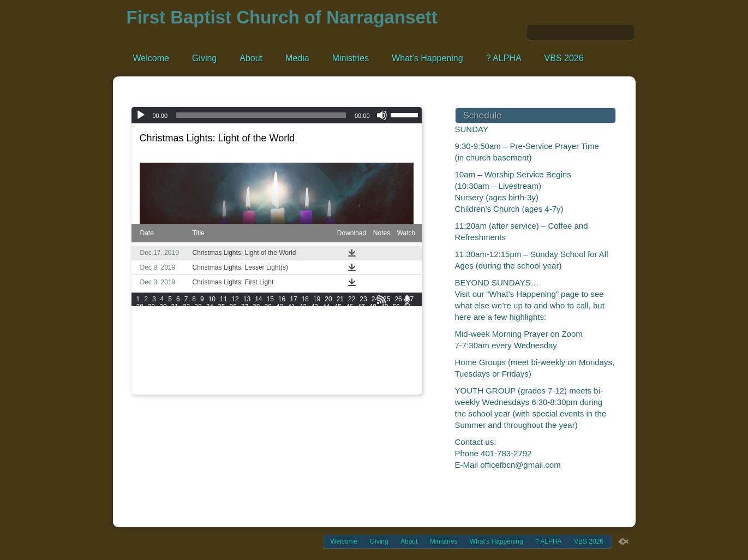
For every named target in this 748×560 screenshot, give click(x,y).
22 (352, 299)
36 (233, 307)
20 (328, 299)
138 (172, 345)
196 (234, 368)
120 (172, 337)
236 (295, 383)
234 (264, 383)
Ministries (351, 58)
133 (371, 337)
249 (218, 391)
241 (371, 383)
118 (142, 337)
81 (198, 322)
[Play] (141, 115)
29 (151, 307)
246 (172, 391)
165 (310, 353)
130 (325, 337)
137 (157, 345)
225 (402, 376)
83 (221, 322)
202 (325, 368)
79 (175, 322)
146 (295, 345)
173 (157, 360)
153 (402, 345)
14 (258, 299)
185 (340, 360)
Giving (204, 58)
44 (326, 307)
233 (249, 383)
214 (234, 376)
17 (293, 299)
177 (218, 360)
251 (249, 391)
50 (396, 307)
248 (203, 391)
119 (157, 337)
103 (188, 330)
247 (188, 391)
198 (264, 368)
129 (310, 337)
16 (282, 299)
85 (245, 322)
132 (356, 337)
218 (295, 376)
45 (338, 307)
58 (210, 314)
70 (349, 314)
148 (325, 345)
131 (340, 337)
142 (234, 345)
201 (310, 368)
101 (157, 330)
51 (408, 307)
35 (221, 307)
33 (198, 307)
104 (203, 330)
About (251, 58)
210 (172, 376)
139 (188, 345)
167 (340, 353)
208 (142, 376)
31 (175, 307)
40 (280, 307)
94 (349, 322)
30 (163, 307)
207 (402, 368)
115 (371, 330)
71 (361, 314)
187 (371, 360)
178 (234, 360)
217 (279, 376)
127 (279, 337)
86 (256, 322)
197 (249, 368)
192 (172, 368)
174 (172, 360)
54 (163, 314)
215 (249, 376)
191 (157, 368)
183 (310, 360)
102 (172, 330)
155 (157, 353)
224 (386, 376)
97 (384, 322)
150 (356, 345)
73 (384, 314)
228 (172, 383)
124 (234, 337)
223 (371, 376)
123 (218, 337)
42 (303, 307)
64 (280, 314)
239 (340, 383)
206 (386, 368)
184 (325, 360)
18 (305, 299)
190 (142, 368)
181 (279, 360)
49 (384, 307)
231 (218, 383)
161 (249, 353)
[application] (277, 115)
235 (279, 383)
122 (203, 337)
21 (340, 299)
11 (223, 299)
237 (310, 383)
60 (233, 314)
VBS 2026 (564, 58)
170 (386, 353)
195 (218, 368)
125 (249, 337)
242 (386, 383)
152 (386, 345)
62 (256, 314)
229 (188, 383)
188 (386, 360)
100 (142, 330)
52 (140, 314)
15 (270, 299)
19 (317, 299)
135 (402, 337)
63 (268, 314)
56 (186, 314)
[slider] (261, 115)
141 (218, 345)
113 (340, 330)
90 (303, 322)
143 (249, 345)
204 (356, 368)
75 (408, 314)
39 (268, 307)
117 (402, 330)
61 (245, 314)
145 (279, 345)
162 (264, 353)
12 (235, 299)
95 (361, 322)
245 (157, 391)
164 (295, 353)
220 (325, 376)
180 (264, 360)
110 (295, 330)
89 (291, 322)
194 (203, 368)
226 (142, 383)
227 (157, 383)
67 (315, 314)
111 (310, 330)
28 (140, 307)
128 (295, 337)
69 (338, 314)
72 (373, 314)
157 (188, 353)
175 (188, 360)
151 (371, 345)
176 (203, 360)
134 (386, 337)
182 (295, 360)
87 (268, 322)
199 (279, 368)
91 (315, 322)
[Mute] (382, 115)
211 (188, 376)
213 (218, 376)
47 (361, 307)
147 (310, 345)
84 (233, 322)
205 (371, 368)
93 (338, 322)
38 (256, 307)
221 (340, 376)
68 (326, 314)
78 (163, 322)
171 (402, 353)
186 (356, 360)
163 (279, 353)
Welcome (151, 58)
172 (142, 360)
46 (349, 307)
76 (140, 322)
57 (198, 314)
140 (203, 345)
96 (373, 322)
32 (186, 307)
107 (249, 330)
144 (264, 345)
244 (142, 391)
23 (363, 299)
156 (172, 353)
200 (295, 368)
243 (402, 383)
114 (356, 330)
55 (175, 314)
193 (188, 368)
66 (303, 314)
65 (291, 314)
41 (291, 307)
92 (326, 322)
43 (315, 307)
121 (188, 337)
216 (264, 376)
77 (151, 322)
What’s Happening (427, 58)
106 (234, 330)
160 (234, 353)
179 (249, 360)
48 (373, 307)
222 (356, 376)
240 (356, 383)
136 (142, 345)
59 (221, 314)
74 (396, 314)
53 (151, 314)
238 (325, 383)
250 (234, 391)
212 (203, 376)
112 (325, 330)
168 (356, 353)
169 (371, 353)
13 (247, 299)
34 (210, 307)
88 (280, 322)
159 (218, 353)
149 (340, 345)
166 (325, 353)
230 (203, 383)
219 (310, 376)
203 (340, 368)
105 (218, 330)
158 (203, 353)
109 (279, 330)
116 (386, 330)
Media (297, 58)
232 (234, 383)
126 (264, 337)
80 (186, 322)
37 (245, 307)
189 (402, 360)
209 (157, 376)
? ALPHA (504, 58)
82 (210, 322)
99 (408, 322)
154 (142, 353)
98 (396, 322)
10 (212, 299)
